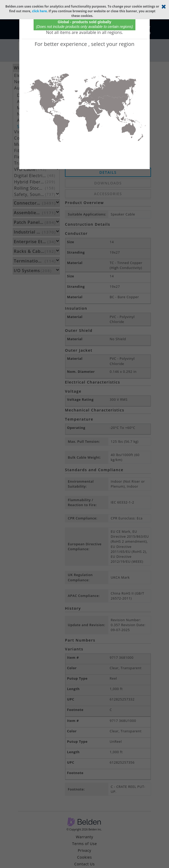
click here (40, 11)
